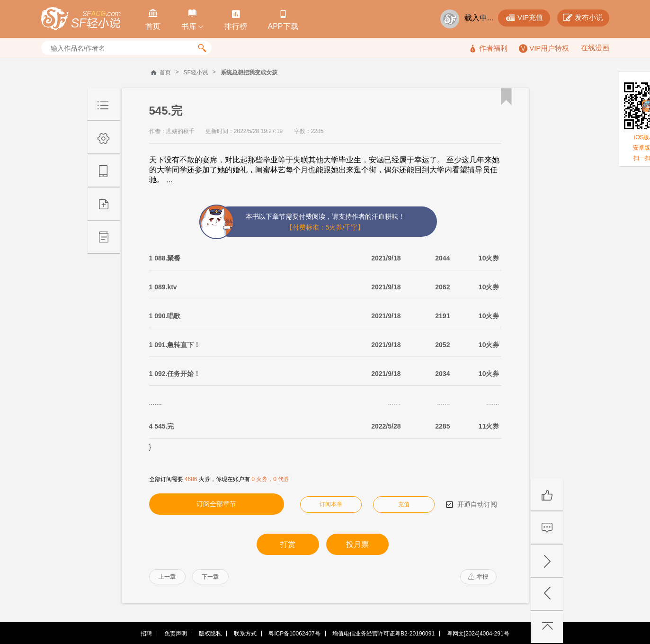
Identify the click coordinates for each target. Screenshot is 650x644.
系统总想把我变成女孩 (249, 72)
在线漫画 (595, 48)
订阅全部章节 (216, 504)
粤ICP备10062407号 (294, 634)
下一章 (210, 577)
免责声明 (176, 634)
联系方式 (245, 634)
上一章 (167, 577)
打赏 (288, 544)
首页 (165, 72)
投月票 (357, 544)
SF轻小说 (196, 72)
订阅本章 (331, 504)
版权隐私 (210, 634)
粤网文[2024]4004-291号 (478, 634)
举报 (478, 577)
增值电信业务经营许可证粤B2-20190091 (383, 634)
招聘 (146, 634)
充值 (404, 504)
